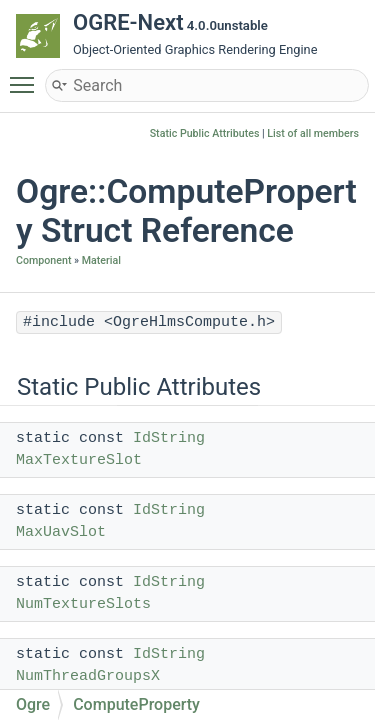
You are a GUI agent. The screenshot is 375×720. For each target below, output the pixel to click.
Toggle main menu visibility (27, 76)
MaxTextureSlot (79, 460)
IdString (169, 438)
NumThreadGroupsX (88, 676)
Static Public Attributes (205, 133)
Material (101, 260)
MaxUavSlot (61, 532)
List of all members (313, 133)
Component (43, 260)
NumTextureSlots (83, 604)
